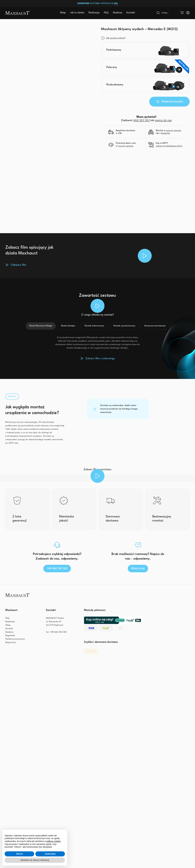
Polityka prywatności (15, 650)
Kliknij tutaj (138, 569)
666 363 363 (142, 120)
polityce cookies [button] (54, 841)
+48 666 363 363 (57, 569)
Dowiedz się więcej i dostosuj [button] (35, 860)
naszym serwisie (173, 131)
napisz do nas (163, 120)
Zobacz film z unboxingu (100, 359)
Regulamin (10, 646)
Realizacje (94, 13)
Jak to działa (77, 13)
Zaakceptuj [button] (50, 854)
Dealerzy (117, 13)
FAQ (106, 13)
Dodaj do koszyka (172, 102)
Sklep (63, 13)
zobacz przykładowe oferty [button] (169, 146)
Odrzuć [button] (19, 854)
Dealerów (166, 133)
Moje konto (11, 653)
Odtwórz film (18, 265)
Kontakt (131, 13)
